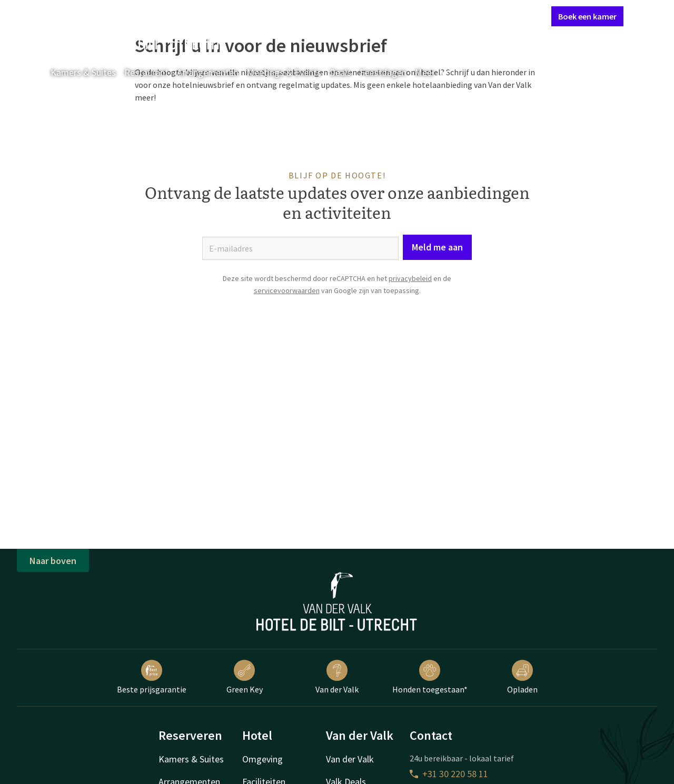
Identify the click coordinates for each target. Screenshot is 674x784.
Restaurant (146, 72)
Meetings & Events (284, 72)
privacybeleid (410, 278)
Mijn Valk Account (480, 16)
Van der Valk (337, 677)
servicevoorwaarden (287, 290)
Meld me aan (437, 247)
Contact (425, 16)
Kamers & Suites (83, 72)
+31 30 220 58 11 (449, 774)
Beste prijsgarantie (152, 677)
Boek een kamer (587, 16)
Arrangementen (208, 72)
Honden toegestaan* (430, 677)
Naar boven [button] (53, 561)
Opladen (522, 677)
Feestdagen (383, 72)
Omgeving (262, 759)
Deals (340, 72)
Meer (432, 72)
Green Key (245, 677)
